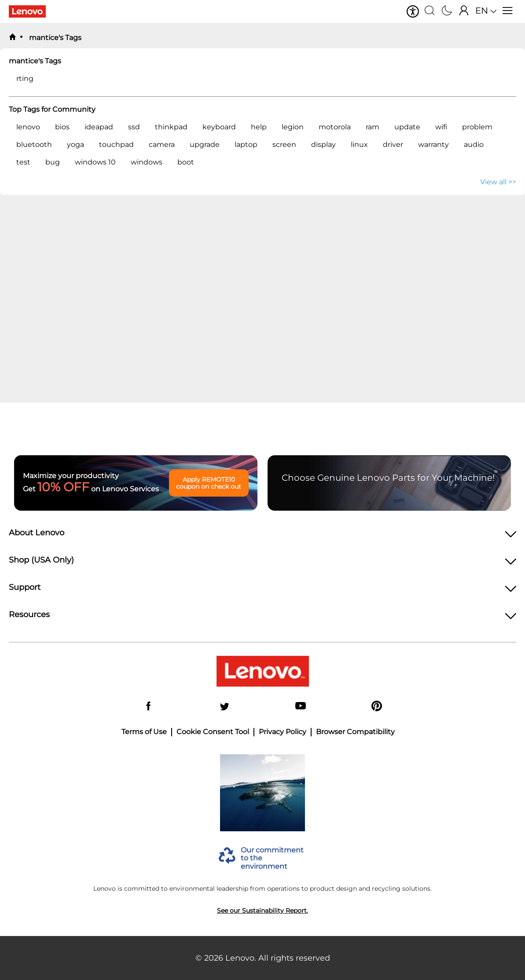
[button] (413, 11)
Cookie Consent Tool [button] (213, 732)
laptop (246, 144)
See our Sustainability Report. (262, 911)
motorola (335, 127)
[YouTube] (301, 707)
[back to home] (12, 37)
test (23, 162)
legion (293, 127)
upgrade (205, 144)
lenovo (28, 127)
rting (25, 79)
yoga (75, 144)
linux (359, 144)
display (323, 144)
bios (62, 127)
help (259, 127)
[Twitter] (224, 707)
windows (147, 162)
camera (162, 144)
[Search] (430, 11)
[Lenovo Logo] (31, 11)
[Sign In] (464, 11)
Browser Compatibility (355, 732)
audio (474, 144)
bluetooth (34, 144)
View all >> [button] (498, 182)
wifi (441, 127)
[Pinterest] (377, 707)
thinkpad (171, 127)
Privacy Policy (283, 732)
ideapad (99, 127)
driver (393, 144)
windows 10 (95, 162)
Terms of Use (144, 732)
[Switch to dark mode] (447, 11)
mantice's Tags (54, 38)
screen (284, 144)
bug (53, 162)
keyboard (219, 127)
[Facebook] (148, 707)
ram (373, 127)
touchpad (116, 144)
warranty (433, 144)
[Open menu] (508, 11)
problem (477, 127)
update (407, 127)
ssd (134, 127)
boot (186, 162)
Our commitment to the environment (272, 858)
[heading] (262, 535)
